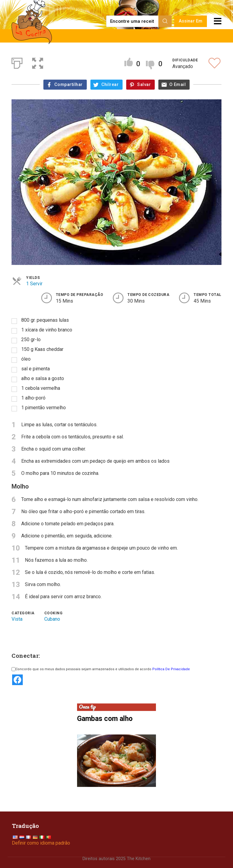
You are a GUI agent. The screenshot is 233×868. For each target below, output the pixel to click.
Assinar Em (191, 21)
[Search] (165, 21)
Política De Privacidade (171, 669)
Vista (17, 619)
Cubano (52, 619)
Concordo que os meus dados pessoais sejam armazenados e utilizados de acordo (101, 669)
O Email (177, 85)
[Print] (17, 62)
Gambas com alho (105, 718)
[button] (38, 62)
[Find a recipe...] (133, 21)
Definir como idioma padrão (41, 843)
